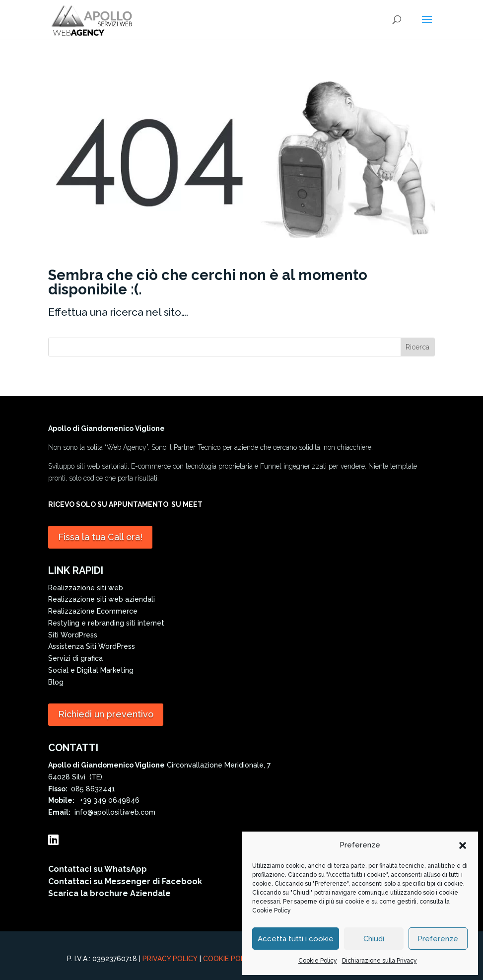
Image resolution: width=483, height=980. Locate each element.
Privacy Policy (170, 959)
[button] (463, 845)
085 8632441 (93, 789)
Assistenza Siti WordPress (92, 646)
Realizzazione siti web (86, 588)
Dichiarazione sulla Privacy (379, 961)
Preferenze (438, 939)
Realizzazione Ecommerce (93, 611)
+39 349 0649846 (108, 800)
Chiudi (374, 939)
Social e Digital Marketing (91, 670)
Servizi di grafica (75, 658)
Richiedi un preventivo (106, 714)
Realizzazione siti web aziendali (102, 599)
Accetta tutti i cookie (296, 939)
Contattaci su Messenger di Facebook (125, 881)
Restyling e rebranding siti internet (106, 623)
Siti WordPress (73, 635)
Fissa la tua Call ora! (100, 537)
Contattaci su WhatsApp (98, 869)
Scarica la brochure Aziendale (109, 893)
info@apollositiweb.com (113, 812)
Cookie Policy (272, 910)
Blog (56, 682)
